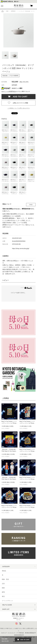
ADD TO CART (19, 97)
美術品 (4, 571)
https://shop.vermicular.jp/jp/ (21, 248)
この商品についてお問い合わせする (19, 108)
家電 (3, 592)
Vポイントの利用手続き (9, 91)
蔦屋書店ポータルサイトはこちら (19, 616)
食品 (3, 596)
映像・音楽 (5, 579)
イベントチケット (7, 601)
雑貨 (3, 588)
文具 (3, 584)
